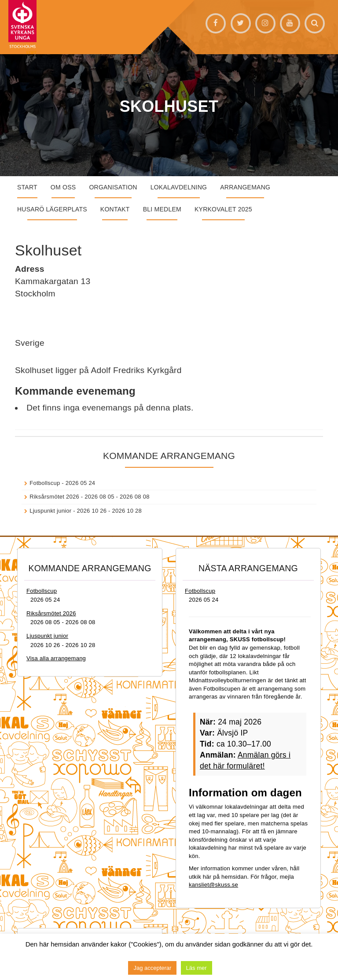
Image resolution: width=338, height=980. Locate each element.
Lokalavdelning (179, 187)
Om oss (63, 187)
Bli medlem (162, 209)
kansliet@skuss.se (213, 885)
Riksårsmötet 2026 (54, 497)
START (27, 187)
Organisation (113, 187)
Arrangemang (245, 187)
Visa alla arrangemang (56, 658)
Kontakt (115, 209)
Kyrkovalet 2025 (223, 209)
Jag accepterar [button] (152, 968)
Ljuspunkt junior (50, 511)
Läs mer (197, 968)
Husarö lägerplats (52, 209)
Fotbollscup (45, 483)
